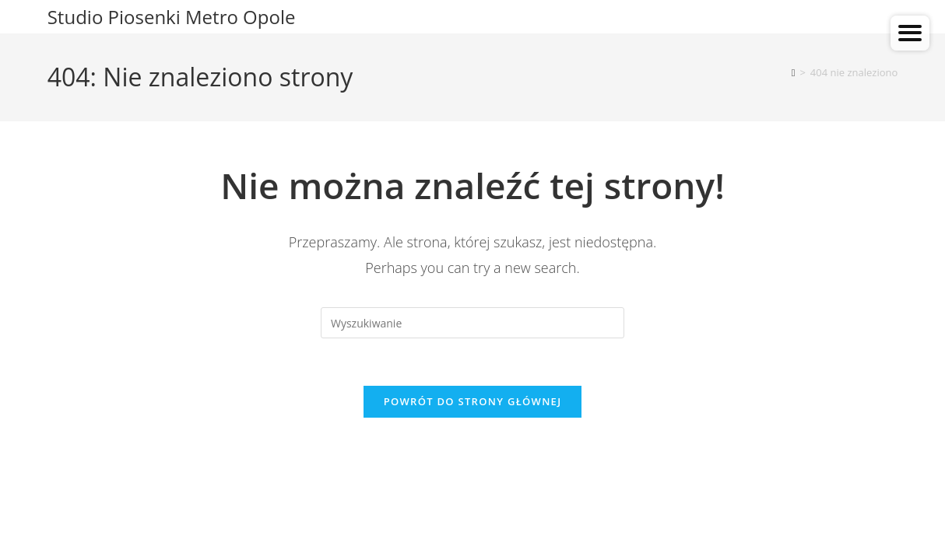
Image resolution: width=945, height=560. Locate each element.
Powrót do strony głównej (473, 401)
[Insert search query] (472, 323)
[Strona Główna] (794, 72)
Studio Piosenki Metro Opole (172, 17)
